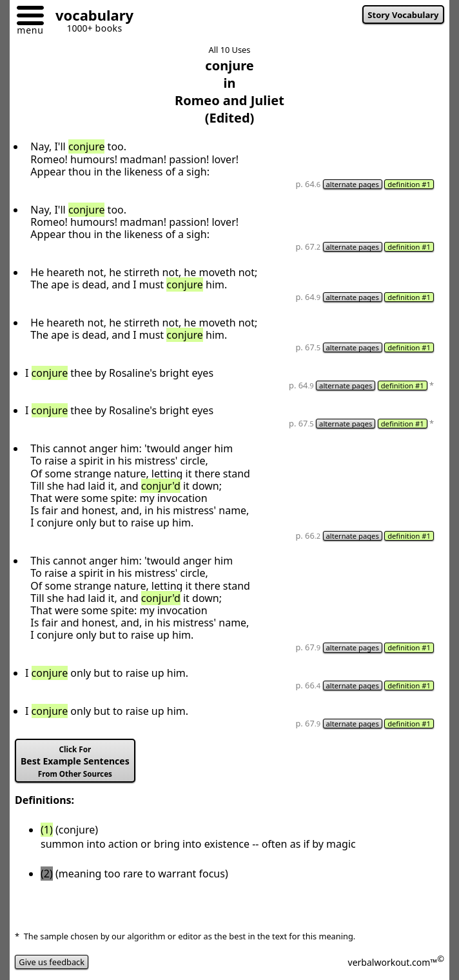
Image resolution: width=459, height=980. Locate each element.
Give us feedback (52, 962)
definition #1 (409, 184)
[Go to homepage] (90, 17)
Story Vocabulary (403, 15)
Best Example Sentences (75, 762)
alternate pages (353, 184)
